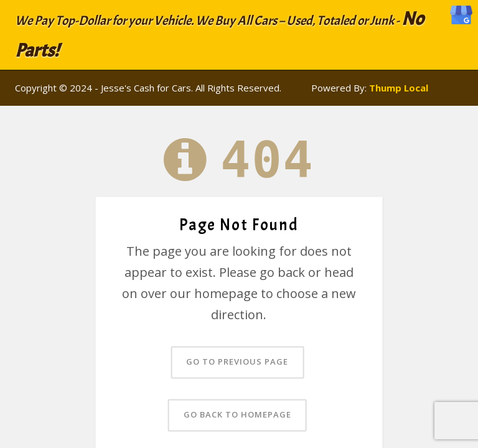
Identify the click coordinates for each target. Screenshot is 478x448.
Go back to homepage (237, 415)
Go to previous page (237, 362)
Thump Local (399, 88)
